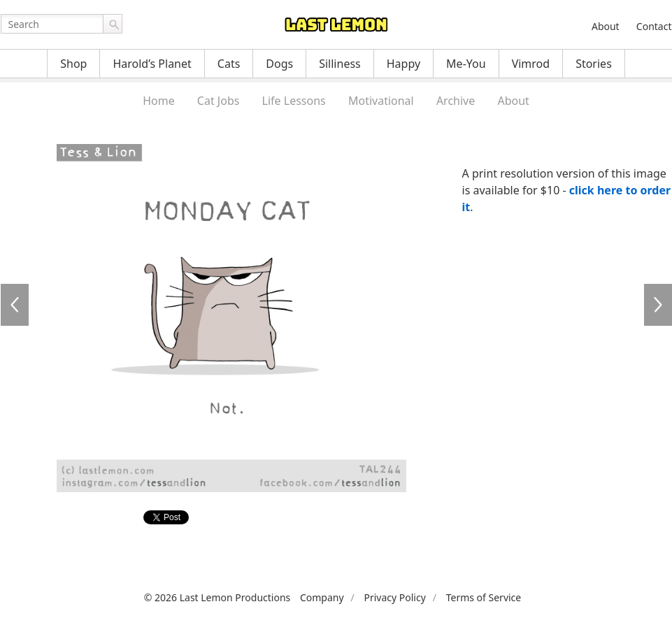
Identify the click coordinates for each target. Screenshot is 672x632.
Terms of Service (484, 597)
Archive (456, 101)
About (606, 26)
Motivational (381, 101)
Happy (403, 64)
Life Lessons (294, 101)
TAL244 (15, 305)
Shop (73, 64)
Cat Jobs (219, 101)
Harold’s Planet (152, 64)
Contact (654, 26)
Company (322, 597)
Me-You (466, 64)
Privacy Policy (394, 597)
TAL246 (658, 305)
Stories (594, 64)
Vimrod (531, 64)
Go (113, 24)
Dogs (279, 64)
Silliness (340, 64)
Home (159, 101)
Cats (229, 64)
